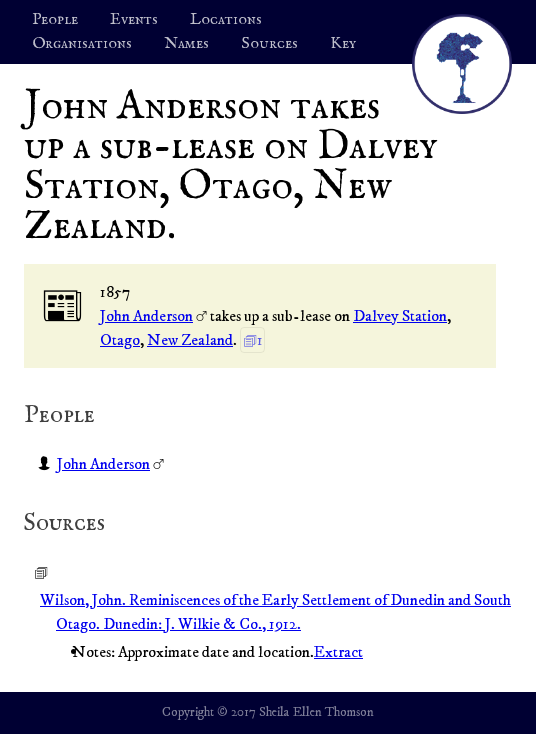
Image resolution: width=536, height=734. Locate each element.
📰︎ (62, 307)
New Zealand (190, 340)
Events (134, 20)
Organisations (82, 44)
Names (186, 44)
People (55, 20)
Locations (226, 20)
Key (343, 44)
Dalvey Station (400, 316)
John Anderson (146, 316)
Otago (120, 340)
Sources (269, 44)
